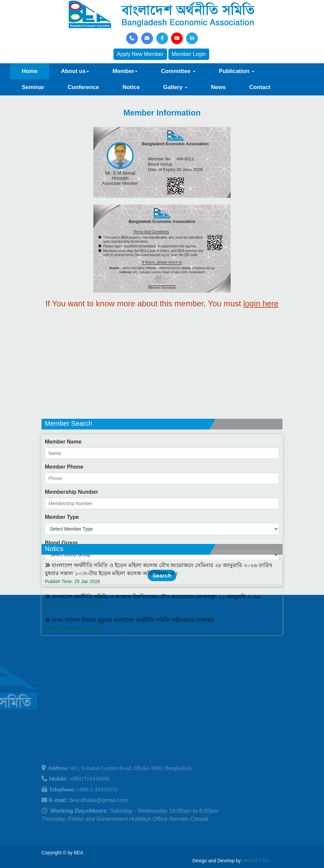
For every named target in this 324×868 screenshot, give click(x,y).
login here (261, 303)
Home (30, 71)
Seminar (33, 87)
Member (125, 71)
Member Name (63, 480)
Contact (260, 87)
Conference (83, 87)
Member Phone (64, 505)
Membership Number (71, 530)
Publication (237, 71)
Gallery (175, 87)
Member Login (189, 54)
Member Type (62, 555)
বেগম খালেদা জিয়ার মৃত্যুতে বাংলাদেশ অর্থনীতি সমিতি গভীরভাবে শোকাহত (130, 642)
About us (75, 71)
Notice (131, 87)
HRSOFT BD (256, 861)
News (218, 87)
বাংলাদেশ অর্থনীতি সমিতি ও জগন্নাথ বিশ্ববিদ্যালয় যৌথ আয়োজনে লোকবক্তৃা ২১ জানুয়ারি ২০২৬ (153, 618)
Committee (178, 71)
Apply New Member (140, 54)
